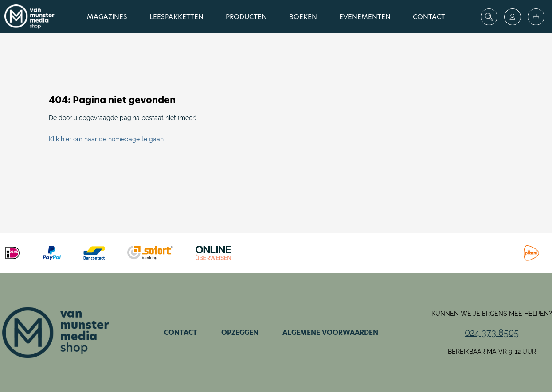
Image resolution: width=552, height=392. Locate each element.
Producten (246, 17)
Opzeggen (240, 332)
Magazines (107, 17)
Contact (429, 17)
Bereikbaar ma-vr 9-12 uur (492, 352)
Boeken (303, 17)
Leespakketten (176, 17)
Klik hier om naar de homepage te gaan (106, 139)
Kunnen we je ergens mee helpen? (492, 314)
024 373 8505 (492, 333)
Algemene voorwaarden (330, 332)
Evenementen (365, 17)
